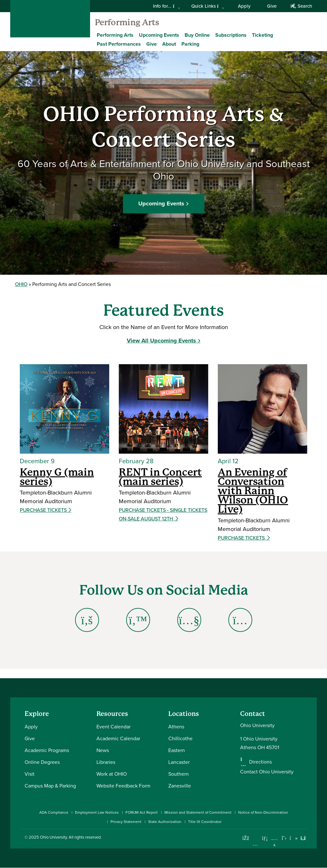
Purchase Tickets (44, 510)
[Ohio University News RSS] (303, 838)
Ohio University (53, 837)
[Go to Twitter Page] (138, 620)
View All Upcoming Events (161, 341)
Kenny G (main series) (57, 477)
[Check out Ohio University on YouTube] (274, 842)
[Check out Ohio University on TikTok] (294, 838)
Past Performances (119, 44)
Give (272, 6)
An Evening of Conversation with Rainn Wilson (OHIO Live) (253, 491)
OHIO (21, 284)
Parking (190, 44)
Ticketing (262, 35)
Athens (176, 726)
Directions (260, 762)
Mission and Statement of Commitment (198, 812)
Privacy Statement (126, 822)
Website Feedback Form (123, 786)
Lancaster (179, 762)
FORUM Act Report (142, 812)
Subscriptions (231, 35)
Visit (30, 774)
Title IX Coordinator (205, 822)
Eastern (177, 750)
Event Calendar (114, 726)
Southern (179, 774)
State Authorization (165, 822)
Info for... (166, 6)
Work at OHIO (112, 774)
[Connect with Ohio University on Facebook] (246, 838)
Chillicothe (180, 738)
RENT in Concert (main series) (160, 477)
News (103, 750)
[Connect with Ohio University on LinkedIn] (265, 838)
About (169, 44)
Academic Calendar (118, 738)
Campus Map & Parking (50, 786)
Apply (244, 6)
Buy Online (197, 35)
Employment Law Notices (97, 812)
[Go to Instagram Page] (240, 620)
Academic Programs (47, 750)
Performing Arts (127, 22)
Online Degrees (42, 762)
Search (301, 6)
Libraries (106, 762)
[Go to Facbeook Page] (87, 620)
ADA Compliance (54, 812)
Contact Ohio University (267, 772)
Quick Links (208, 6)
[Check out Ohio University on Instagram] (255, 844)
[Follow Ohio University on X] (284, 838)
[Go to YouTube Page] (189, 620)
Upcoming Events (159, 35)
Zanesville (180, 786)
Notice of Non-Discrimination (263, 812)
